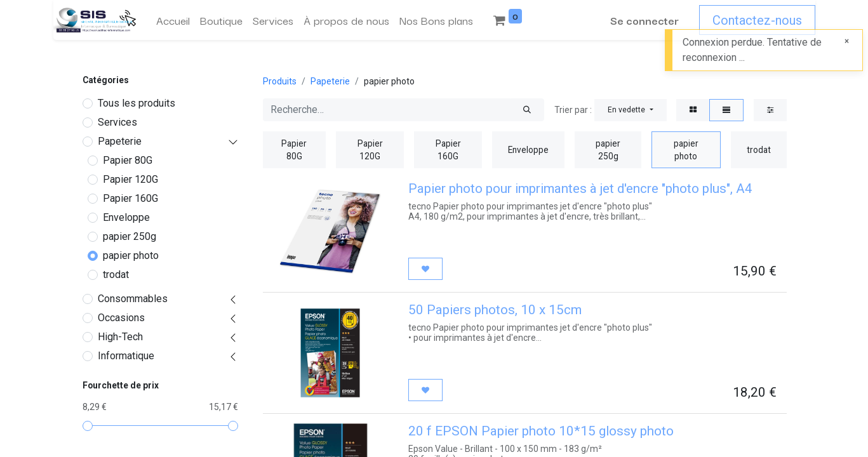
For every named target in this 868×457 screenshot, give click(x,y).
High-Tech (120, 337)
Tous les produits (137, 103)
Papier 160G (130, 198)
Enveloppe (126, 217)
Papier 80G (128, 160)
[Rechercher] (527, 110)
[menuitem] (173, 20)
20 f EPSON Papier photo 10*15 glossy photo (541, 431)
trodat (116, 275)
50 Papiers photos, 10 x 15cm (495, 310)
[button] (630, 110)
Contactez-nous (757, 20)
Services (117, 122)
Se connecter (644, 20)
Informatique (126, 356)
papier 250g (130, 236)
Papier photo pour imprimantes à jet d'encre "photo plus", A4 (580, 189)
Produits (280, 81)
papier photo (131, 255)
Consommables (133, 299)
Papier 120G (130, 179)
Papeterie (120, 141)
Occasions (121, 318)
